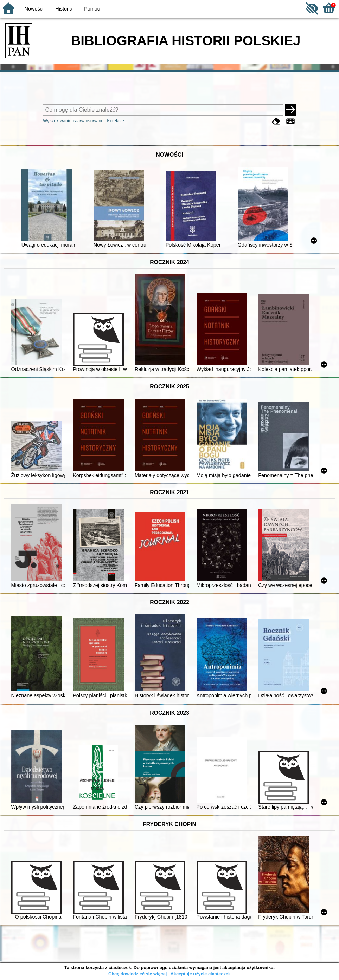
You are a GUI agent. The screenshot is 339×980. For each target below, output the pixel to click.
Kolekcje (115, 121)
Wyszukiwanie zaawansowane (73, 121)
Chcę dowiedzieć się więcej (137, 974)
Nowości (34, 9)
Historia (64, 9)
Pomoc (92, 9)
